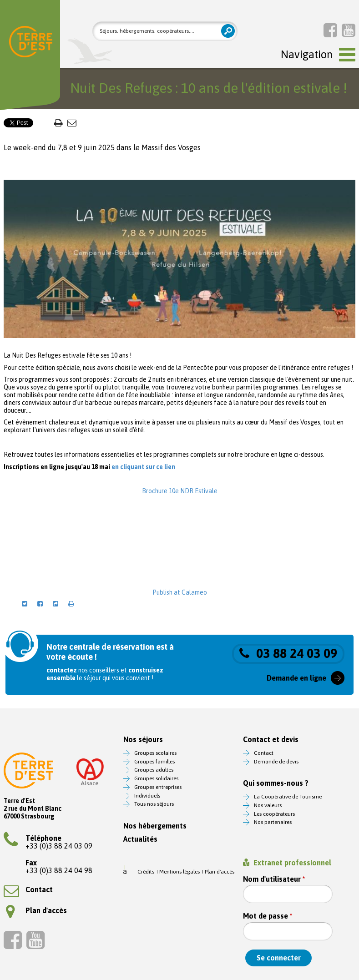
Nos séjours (143, 740)
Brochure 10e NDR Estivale (180, 491)
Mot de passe (268, 916)
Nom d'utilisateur (274, 879)
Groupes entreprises (158, 787)
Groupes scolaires (155, 753)
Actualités (140, 839)
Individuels (147, 796)
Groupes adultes (154, 770)
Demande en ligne (296, 678)
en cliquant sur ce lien (144, 467)
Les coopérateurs (274, 814)
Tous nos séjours (154, 804)
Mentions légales (179, 872)
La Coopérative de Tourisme (288, 797)
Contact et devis (271, 740)
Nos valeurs (268, 805)
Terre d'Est (31, 43)
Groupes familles (154, 762)
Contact (28, 889)
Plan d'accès (36, 910)
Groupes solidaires (156, 778)
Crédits (146, 872)
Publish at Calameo (180, 592)
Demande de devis (276, 762)
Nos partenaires (273, 822)
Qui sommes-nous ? (276, 783)
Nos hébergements (155, 826)
